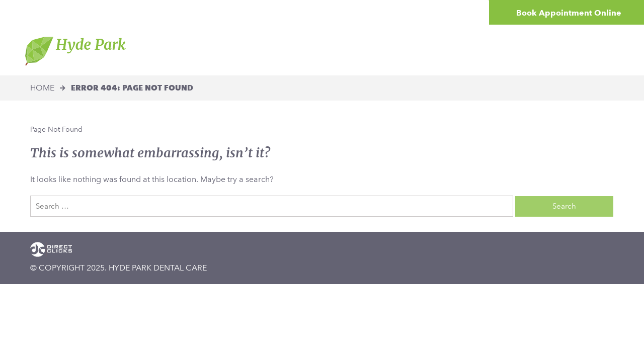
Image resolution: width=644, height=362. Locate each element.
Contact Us (550, 50)
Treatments (348, 50)
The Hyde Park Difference (258, 50)
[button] (48, 13)
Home (181, 50)
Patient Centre (415, 50)
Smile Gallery (486, 50)
